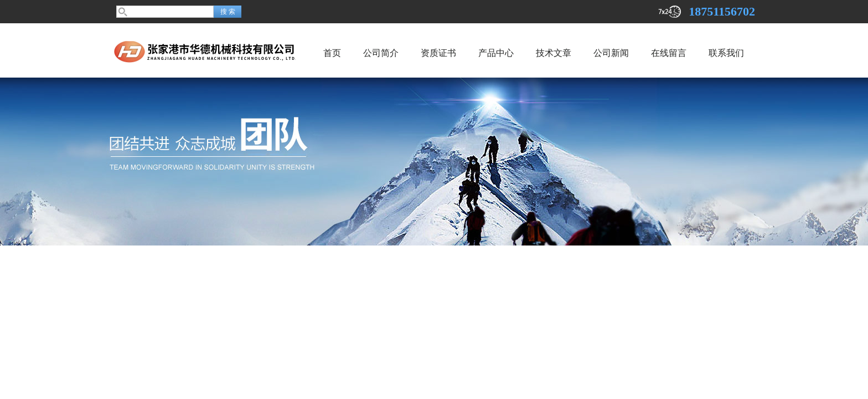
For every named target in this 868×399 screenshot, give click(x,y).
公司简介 (381, 53)
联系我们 (726, 53)
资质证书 (438, 53)
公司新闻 (611, 53)
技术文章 (554, 53)
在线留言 (669, 53)
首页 (332, 53)
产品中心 (496, 53)
